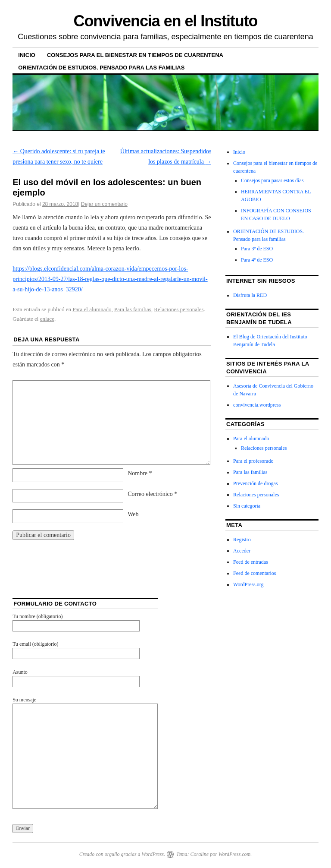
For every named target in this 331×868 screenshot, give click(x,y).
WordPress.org (248, 584)
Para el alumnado (92, 309)
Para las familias (133, 309)
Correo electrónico (152, 494)
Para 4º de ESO (257, 260)
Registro (242, 540)
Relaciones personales (179, 309)
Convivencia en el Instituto (166, 21)
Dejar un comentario (104, 204)
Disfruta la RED (250, 295)
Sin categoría (247, 506)
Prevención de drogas (255, 483)
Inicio (27, 55)
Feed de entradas (251, 562)
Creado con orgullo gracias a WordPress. (122, 854)
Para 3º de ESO (257, 249)
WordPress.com (234, 854)
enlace (47, 319)
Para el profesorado (253, 461)
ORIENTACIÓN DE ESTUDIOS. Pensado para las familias (101, 68)
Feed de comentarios (254, 573)
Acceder (242, 551)
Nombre (140, 473)
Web (133, 514)
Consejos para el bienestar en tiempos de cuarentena (135, 55)
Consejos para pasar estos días (272, 180)
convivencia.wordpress (257, 405)
